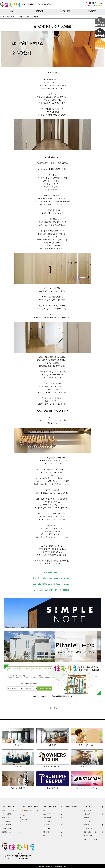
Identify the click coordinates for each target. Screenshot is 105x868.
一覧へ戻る (52, 708)
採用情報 (86, 825)
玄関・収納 (46, 825)
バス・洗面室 (46, 821)
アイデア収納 (46, 828)
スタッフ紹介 (88, 821)
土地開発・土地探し (7, 828)
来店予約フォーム (89, 836)
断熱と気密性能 (6, 821)
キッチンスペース (48, 818)
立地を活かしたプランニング (10, 810)
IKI (24, 816)
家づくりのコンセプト (9, 807)
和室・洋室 (46, 832)
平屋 (44, 836)
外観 (44, 810)
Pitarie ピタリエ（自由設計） (31, 807)
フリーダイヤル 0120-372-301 (18, 858)
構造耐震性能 (5, 818)
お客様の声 (92, 12)
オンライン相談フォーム (91, 839)
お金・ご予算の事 (7, 825)
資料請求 (25, 820)
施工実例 (39, 12)
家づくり (13, 12)
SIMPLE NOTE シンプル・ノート (31, 811)
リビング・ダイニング (49, 814)
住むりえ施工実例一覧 (50, 807)
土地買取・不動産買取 (70, 807)
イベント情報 (66, 12)
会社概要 (86, 818)
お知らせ (87, 807)
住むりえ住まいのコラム (91, 832)
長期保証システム (7, 832)
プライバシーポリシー (90, 828)
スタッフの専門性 (7, 814)
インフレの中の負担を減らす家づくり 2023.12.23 (52, 590)
